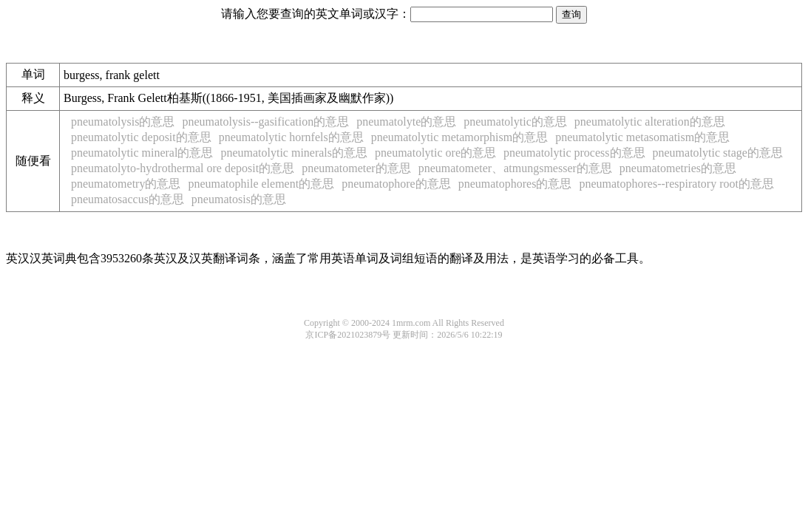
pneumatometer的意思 (356, 168)
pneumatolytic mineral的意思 (142, 153)
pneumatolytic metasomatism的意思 (642, 137)
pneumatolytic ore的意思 (435, 153)
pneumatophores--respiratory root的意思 (676, 184)
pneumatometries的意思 (678, 168)
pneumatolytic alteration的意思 (650, 122)
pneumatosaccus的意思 (128, 199)
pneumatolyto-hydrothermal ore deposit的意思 (183, 168)
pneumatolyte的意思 (406, 122)
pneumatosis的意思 (239, 199)
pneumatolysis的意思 (123, 122)
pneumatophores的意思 (515, 184)
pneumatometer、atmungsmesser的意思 (515, 168)
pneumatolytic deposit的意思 (141, 137)
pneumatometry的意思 (126, 184)
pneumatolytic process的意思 (574, 153)
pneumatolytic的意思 (515, 122)
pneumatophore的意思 (396, 184)
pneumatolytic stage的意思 (718, 153)
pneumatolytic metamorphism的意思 (460, 137)
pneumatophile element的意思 (261, 184)
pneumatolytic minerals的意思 (294, 153)
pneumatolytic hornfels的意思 (291, 137)
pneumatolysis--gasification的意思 (265, 122)
